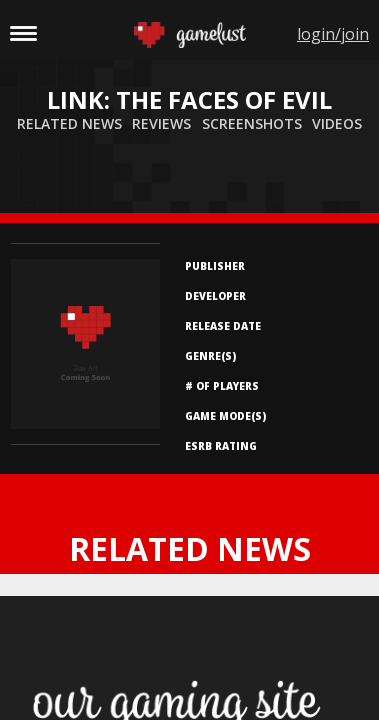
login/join (333, 34)
